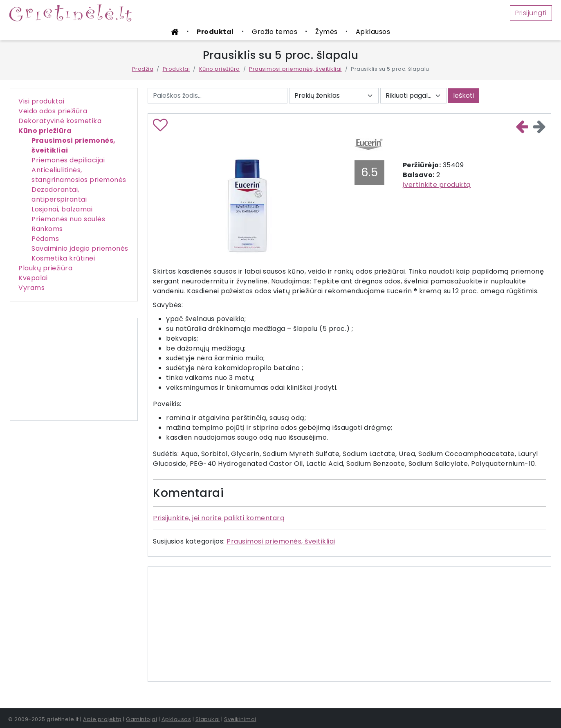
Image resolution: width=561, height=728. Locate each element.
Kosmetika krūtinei (63, 258)
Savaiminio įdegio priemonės (80, 248)
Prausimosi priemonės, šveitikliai (295, 69)
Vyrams (31, 288)
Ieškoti (463, 95)
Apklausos (373, 32)
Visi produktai (41, 101)
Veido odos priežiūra (53, 111)
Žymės (327, 32)
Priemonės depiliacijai (68, 160)
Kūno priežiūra (220, 69)
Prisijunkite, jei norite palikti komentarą (219, 518)
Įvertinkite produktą (437, 185)
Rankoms (47, 229)
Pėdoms (45, 239)
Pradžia (143, 69)
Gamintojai (141, 719)
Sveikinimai (240, 719)
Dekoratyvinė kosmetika (60, 121)
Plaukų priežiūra (45, 268)
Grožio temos (275, 32)
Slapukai (208, 719)
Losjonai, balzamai (62, 209)
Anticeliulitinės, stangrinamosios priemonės (79, 175)
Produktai (215, 32)
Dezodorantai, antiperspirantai (59, 194)
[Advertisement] (74, 369)
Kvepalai (33, 278)
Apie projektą (102, 719)
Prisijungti (531, 13)
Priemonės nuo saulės (68, 219)
